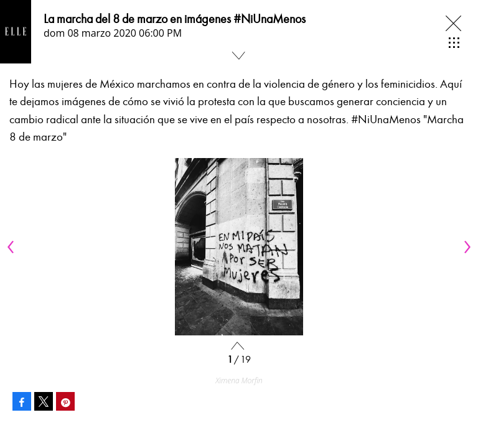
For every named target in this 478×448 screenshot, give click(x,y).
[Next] (466, 247)
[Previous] (12, 247)
